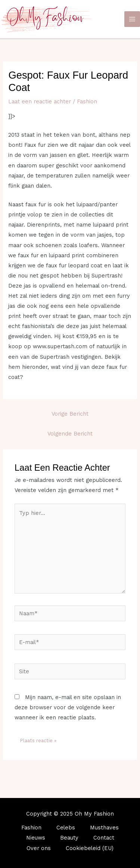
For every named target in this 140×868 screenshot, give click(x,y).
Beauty (69, 838)
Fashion (87, 101)
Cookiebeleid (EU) (90, 848)
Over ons (39, 848)
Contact (104, 838)
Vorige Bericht (70, 414)
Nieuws (36, 838)
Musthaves (104, 828)
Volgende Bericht (70, 434)
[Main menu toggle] (132, 19)
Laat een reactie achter (40, 101)
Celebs (66, 828)
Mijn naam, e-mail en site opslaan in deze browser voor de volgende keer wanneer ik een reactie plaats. (68, 707)
